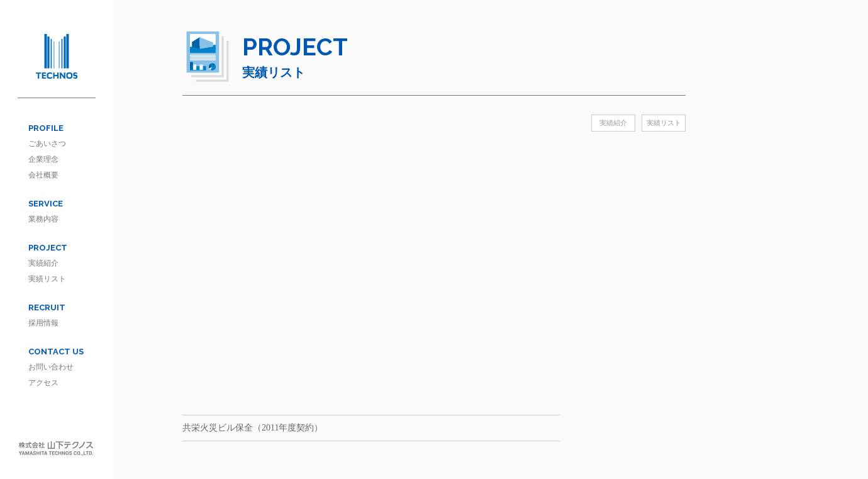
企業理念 (43, 159)
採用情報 (43, 323)
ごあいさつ (47, 144)
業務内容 (43, 219)
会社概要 (43, 175)
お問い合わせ (51, 367)
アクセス (43, 383)
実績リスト (47, 279)
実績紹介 (43, 263)
